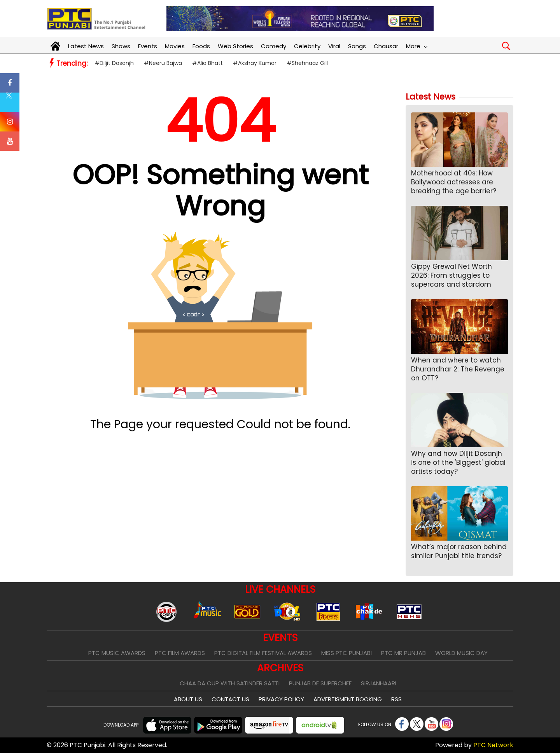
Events (148, 46)
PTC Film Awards (180, 653)
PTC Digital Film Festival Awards (263, 653)
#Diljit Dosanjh (114, 63)
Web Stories (235, 46)
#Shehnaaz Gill (307, 63)
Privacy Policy (281, 699)
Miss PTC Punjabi (346, 653)
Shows (121, 46)
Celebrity (307, 46)
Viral (334, 46)
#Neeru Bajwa (163, 63)
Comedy (274, 46)
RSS (396, 699)
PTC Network (493, 745)
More (416, 46)
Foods (201, 46)
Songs (357, 46)
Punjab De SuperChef (320, 683)
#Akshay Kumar (255, 63)
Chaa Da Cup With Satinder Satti (230, 683)
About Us (188, 699)
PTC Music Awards (117, 653)
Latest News (86, 46)
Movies (175, 46)
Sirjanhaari (379, 683)
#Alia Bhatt (207, 63)
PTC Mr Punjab (403, 653)
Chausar (386, 46)
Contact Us (230, 699)
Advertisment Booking (348, 699)
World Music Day (461, 653)
